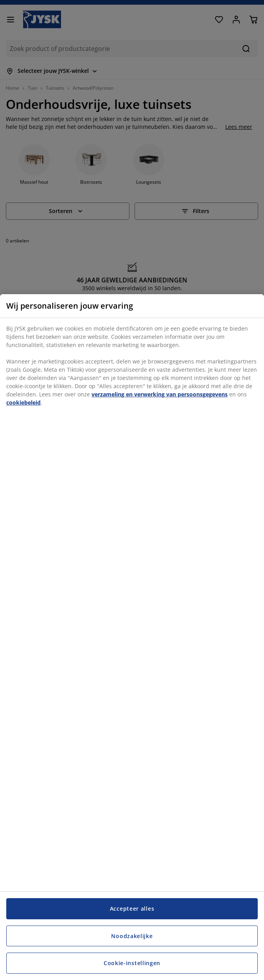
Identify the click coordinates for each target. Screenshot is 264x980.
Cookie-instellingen (132, 963)
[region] (132, 637)
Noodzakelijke (132, 936)
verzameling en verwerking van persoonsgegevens (160, 394)
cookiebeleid (23, 402)
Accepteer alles (132, 909)
